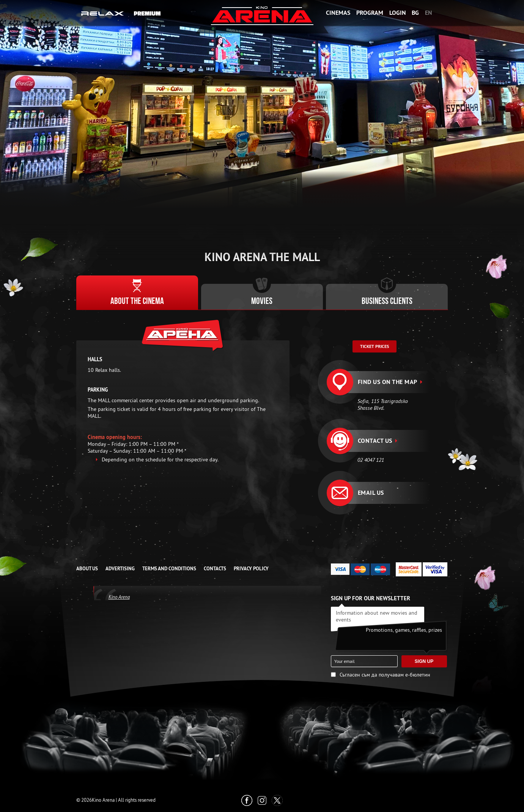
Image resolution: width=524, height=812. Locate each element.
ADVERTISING (120, 569)
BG (415, 13)
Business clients (387, 302)
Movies (262, 302)
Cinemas (338, 13)
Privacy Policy (251, 569)
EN (429, 13)
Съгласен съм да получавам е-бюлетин (385, 675)
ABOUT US (87, 569)
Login (398, 13)
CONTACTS (215, 569)
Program (370, 13)
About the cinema (137, 302)
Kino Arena (119, 597)
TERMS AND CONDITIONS (169, 569)
